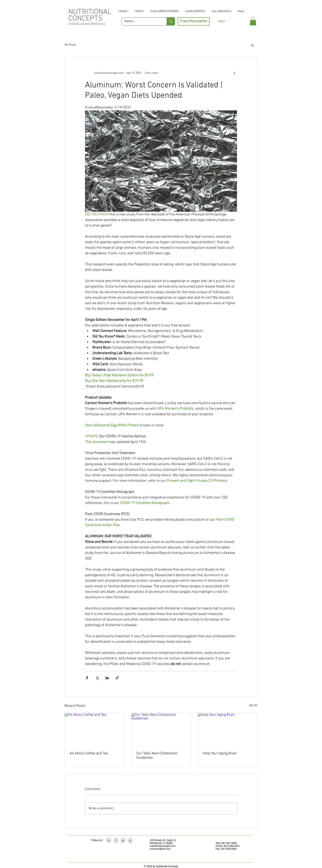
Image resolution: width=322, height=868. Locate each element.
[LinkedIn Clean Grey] (109, 840)
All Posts (70, 45)
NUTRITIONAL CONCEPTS (90, 15)
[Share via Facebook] (87, 678)
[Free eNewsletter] (194, 21)
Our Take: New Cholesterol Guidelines (157, 756)
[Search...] (141, 21)
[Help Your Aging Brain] (228, 730)
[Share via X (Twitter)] (97, 678)
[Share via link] (117, 678)
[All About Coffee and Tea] (94, 730)
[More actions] (235, 73)
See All (253, 705)
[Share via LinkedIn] (107, 678)
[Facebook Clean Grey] (116, 840)
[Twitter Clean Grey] (123, 840)
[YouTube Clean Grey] (130, 840)
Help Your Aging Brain (220, 753)
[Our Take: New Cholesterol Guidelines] (161, 730)
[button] (253, 21)
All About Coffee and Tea (89, 753)
